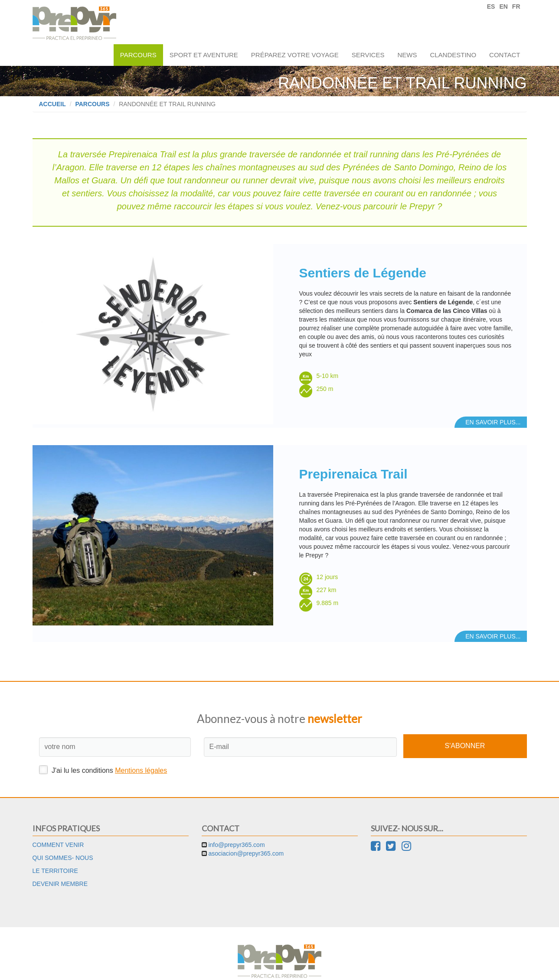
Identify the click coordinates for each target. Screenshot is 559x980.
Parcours (138, 55)
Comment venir (58, 825)
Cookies (305, 967)
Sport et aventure (204, 55)
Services (368, 55)
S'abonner (465, 726)
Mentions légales (141, 750)
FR (516, 7)
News (407, 55)
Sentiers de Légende (363, 273)
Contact (505, 55)
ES (491, 7)
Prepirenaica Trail (353, 470)
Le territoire (55, 851)
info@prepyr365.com (236, 825)
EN (503, 7)
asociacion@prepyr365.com (246, 834)
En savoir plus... (493, 419)
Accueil (52, 104)
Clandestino (453, 55)
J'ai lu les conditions (103, 750)
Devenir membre (60, 864)
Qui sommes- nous (63, 838)
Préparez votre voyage (295, 55)
